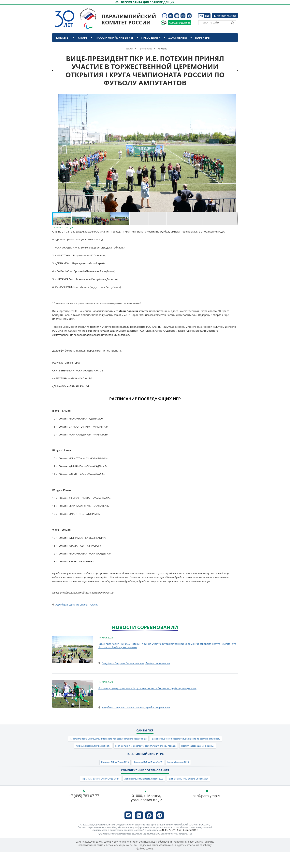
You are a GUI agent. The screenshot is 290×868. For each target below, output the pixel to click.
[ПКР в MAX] (183, 16)
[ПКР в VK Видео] (177, 16)
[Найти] (233, 23)
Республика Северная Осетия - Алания (77, 605)
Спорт (83, 38)
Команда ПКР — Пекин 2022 (149, 775)
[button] (234, 97)
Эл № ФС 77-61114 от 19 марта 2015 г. (179, 846)
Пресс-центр (151, 38)
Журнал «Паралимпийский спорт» (191, 748)
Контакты (65, 46)
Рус (201, 16)
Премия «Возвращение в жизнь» (187, 757)
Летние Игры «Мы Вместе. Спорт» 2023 (144, 794)
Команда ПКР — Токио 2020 (107, 775)
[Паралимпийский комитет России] (83, 15)
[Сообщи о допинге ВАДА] (164, 23)
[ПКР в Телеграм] (189, 16)
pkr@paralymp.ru (207, 811)
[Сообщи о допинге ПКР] (180, 23)
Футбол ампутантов (158, 663)
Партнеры (203, 38)
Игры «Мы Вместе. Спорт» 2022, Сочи (88, 794)
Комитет (63, 38)
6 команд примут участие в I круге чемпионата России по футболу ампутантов (147, 688)
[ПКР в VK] (171, 16)
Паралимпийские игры (114, 38)
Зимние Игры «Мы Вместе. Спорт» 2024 (200, 794)
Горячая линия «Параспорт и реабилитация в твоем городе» (121, 757)
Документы (178, 38)
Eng (207, 16)
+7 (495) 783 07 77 (84, 811)
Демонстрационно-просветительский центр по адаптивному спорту (120, 748)
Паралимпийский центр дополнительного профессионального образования (145, 740)
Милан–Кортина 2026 (187, 775)
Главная (129, 49)
